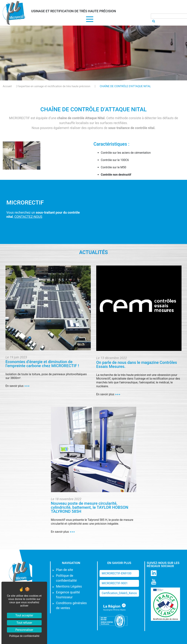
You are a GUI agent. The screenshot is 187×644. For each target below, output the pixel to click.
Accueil (7, 86)
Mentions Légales (69, 586)
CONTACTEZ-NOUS (28, 217)
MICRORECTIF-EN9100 (117, 573)
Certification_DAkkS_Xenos (119, 593)
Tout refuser (24, 623)
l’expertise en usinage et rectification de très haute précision (54, 86)
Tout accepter (24, 615)
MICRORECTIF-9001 (115, 583)
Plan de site (65, 570)
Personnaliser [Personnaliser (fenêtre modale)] (24, 630)
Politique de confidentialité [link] (24, 636)
